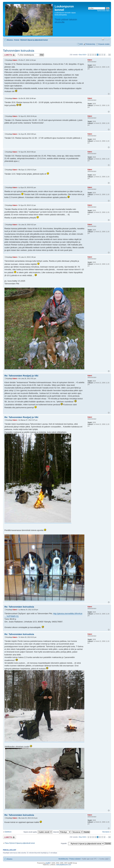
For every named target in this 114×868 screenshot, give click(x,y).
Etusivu (10, 40)
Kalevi (15, 60)
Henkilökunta (63, 859)
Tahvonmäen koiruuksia (19, 51)
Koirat (17, 40)
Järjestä (62, 832)
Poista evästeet (75, 859)
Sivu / (82, 55)
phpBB (48, 863)
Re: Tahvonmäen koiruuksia (19, 607)
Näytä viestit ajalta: (38, 832)
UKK (81, 44)
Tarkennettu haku (103, 11)
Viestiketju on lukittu (9, 55)
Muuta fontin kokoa (107, 39)
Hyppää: (64, 843)
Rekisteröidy (91, 44)
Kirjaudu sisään (104, 44)
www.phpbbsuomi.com (64, 865)
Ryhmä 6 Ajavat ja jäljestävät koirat (34, 40)
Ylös (109, 94)
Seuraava (106, 832)
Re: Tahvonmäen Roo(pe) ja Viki (21, 376)
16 (109, 55)
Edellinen (8, 832)
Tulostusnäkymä (103, 39)
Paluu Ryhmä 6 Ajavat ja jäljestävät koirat (20, 843)
